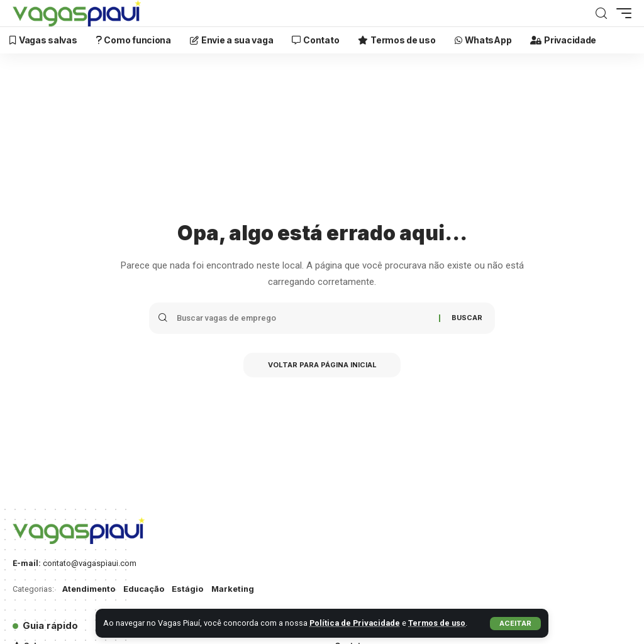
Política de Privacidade (355, 623)
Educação (145, 589)
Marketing (235, 589)
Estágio (189, 589)
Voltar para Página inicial (322, 365)
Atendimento (89, 589)
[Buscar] (601, 14)
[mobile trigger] (621, 13)
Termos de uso (438, 623)
